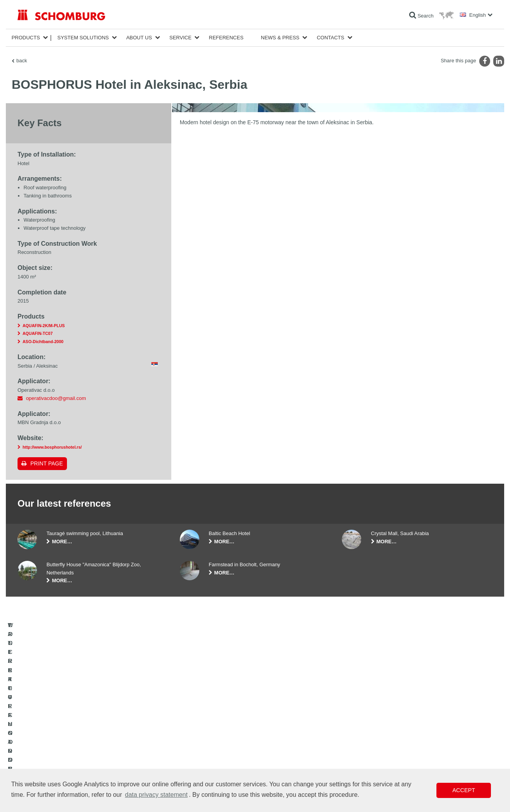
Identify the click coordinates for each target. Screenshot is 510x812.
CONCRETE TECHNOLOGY (47, 768)
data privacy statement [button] (156, 795)
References (226, 38)
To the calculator (197, 733)
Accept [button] (464, 790)
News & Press (280, 38)
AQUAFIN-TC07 (38, 333)
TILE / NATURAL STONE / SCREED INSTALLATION (72, 744)
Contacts (331, 38)
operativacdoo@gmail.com (56, 398)
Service (180, 38)
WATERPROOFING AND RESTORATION (61, 733)
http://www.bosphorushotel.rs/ (52, 447)
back (22, 61)
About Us (139, 38)
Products (26, 38)
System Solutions (83, 38)
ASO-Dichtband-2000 (43, 342)
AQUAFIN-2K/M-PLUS (44, 326)
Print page (47, 463)
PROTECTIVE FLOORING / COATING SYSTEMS (69, 756)
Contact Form (194, 756)
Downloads (191, 744)
